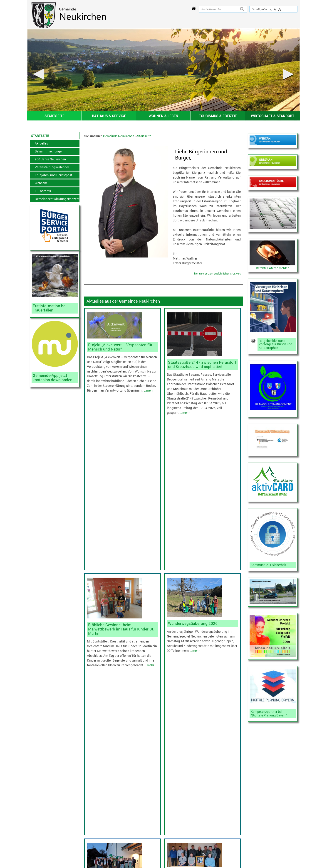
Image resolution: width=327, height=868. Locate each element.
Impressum (33, 837)
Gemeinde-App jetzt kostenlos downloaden (53, 378)
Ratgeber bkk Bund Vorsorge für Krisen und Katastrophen (275, 344)
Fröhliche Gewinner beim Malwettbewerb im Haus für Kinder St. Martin (121, 484)
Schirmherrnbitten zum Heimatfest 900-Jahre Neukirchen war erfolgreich (121, 602)
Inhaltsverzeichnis (38, 831)
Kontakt (30, 826)
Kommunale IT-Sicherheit (269, 565)
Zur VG (255, 825)
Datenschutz (34, 843)
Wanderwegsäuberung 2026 (193, 478)
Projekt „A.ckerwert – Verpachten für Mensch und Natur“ (120, 347)
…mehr (149, 390)
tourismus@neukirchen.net (191, 849)
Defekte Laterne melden (273, 268)
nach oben (316, 709)
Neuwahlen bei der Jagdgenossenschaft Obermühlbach (200, 585)
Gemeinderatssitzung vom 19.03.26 (119, 684)
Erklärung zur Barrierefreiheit (36, 851)
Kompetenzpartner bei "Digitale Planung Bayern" (269, 713)
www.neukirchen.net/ (191, 854)
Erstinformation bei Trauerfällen (50, 308)
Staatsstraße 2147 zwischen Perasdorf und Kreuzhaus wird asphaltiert (202, 364)
